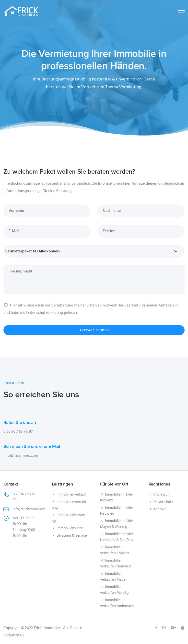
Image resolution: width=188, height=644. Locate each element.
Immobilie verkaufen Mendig (114, 590)
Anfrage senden (94, 330)
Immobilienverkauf (71, 495)
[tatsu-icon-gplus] (174, 627)
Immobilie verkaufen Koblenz (115, 550)
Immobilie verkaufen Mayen (114, 577)
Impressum (162, 495)
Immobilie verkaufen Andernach (117, 603)
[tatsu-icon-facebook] (157, 627)
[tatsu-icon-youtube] (183, 627)
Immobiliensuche (70, 528)
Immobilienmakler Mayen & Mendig (117, 524)
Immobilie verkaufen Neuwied (115, 564)
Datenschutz (163, 502)
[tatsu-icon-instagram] (165, 627)
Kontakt (160, 509)
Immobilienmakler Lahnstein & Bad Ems (117, 537)
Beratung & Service (72, 536)
